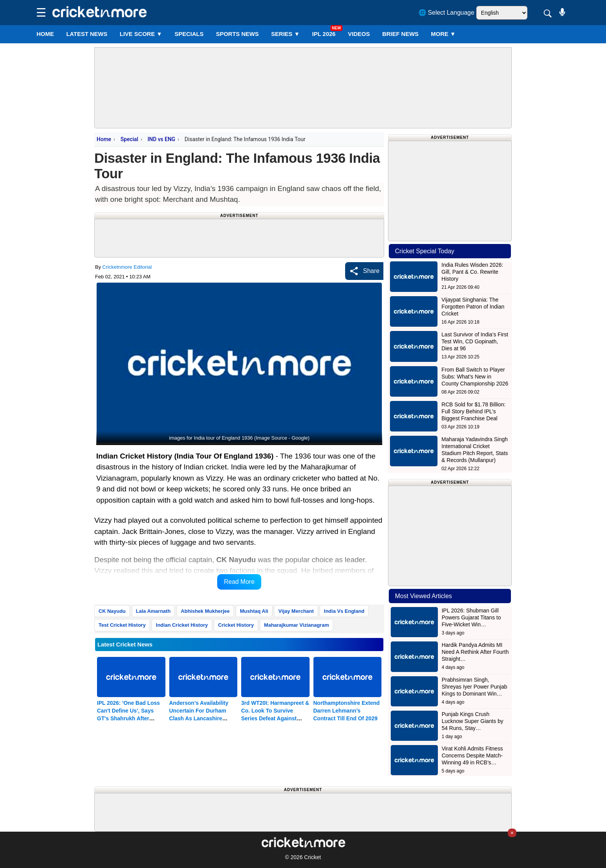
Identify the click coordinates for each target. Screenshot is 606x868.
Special (129, 139)
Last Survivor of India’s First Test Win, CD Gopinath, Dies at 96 (475, 341)
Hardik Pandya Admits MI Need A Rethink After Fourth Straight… (475, 652)
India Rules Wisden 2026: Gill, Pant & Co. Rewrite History (472, 272)
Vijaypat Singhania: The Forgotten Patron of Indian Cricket (473, 307)
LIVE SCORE (141, 34)
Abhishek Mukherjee (205, 611)
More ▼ (443, 34)
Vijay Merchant (296, 611)
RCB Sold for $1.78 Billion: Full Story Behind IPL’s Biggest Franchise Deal (473, 411)
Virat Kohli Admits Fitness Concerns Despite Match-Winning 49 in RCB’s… (472, 755)
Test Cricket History (122, 625)
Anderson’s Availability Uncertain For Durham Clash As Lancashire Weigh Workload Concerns (199, 718)
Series (286, 34)
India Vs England (344, 611)
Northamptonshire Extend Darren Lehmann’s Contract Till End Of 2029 (347, 711)
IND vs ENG (162, 139)
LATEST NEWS (87, 34)
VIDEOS (359, 34)
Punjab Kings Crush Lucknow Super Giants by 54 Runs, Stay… (473, 721)
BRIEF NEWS (400, 34)
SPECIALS (189, 34)
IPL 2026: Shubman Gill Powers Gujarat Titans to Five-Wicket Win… (471, 617)
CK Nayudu (112, 611)
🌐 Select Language (447, 13)
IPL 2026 (324, 34)
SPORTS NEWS (237, 34)
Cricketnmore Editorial (127, 267)
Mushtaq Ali (254, 611)
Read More (239, 582)
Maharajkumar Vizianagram (296, 625)
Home (45, 34)
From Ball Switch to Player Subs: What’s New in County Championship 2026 (475, 377)
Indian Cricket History (182, 625)
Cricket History (236, 625)
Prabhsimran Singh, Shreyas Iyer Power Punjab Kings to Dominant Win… (475, 687)
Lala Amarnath (153, 611)
